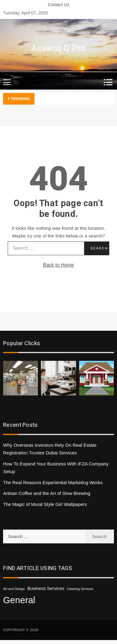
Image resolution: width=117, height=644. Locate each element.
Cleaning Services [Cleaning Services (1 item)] (80, 589)
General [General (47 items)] (19, 600)
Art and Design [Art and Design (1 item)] (14, 589)
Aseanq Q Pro (58, 48)
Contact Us (58, 5)
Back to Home (58, 265)
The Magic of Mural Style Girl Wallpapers (45, 504)
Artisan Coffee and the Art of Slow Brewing (47, 493)
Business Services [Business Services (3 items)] (46, 588)
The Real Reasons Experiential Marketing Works (53, 482)
